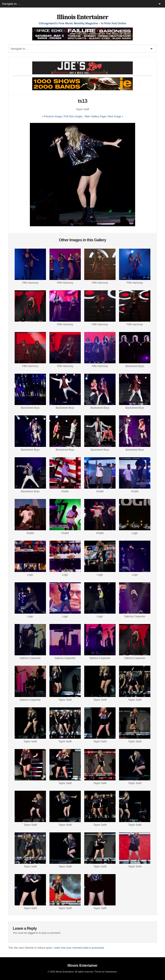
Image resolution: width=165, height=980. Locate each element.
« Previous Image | (53, 116)
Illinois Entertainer (82, 17)
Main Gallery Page (95, 116)
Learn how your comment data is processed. (79, 948)
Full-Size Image (73, 116)
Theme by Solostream (105, 972)
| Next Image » (115, 116)
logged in (33, 933)
